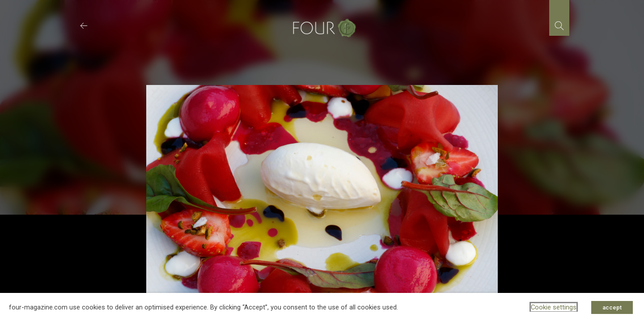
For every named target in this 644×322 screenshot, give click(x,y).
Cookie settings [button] (554, 307)
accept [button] (612, 307)
